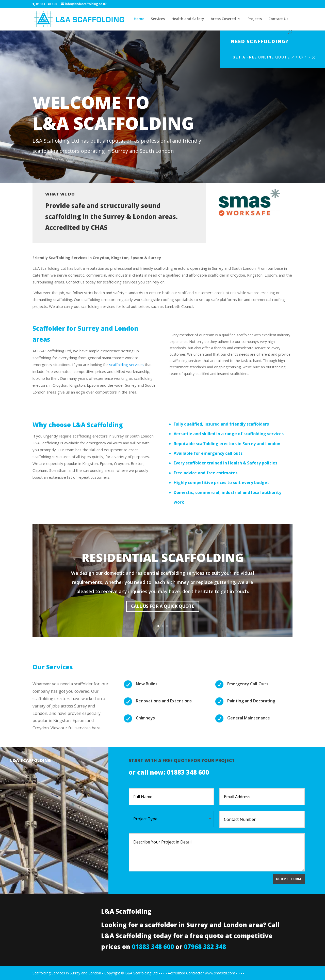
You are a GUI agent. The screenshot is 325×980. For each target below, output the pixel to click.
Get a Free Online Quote (281, 57)
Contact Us (278, 19)
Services (158, 19)
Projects (255, 19)
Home (139, 19)
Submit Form (289, 879)
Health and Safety (188, 19)
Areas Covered (223, 19)
